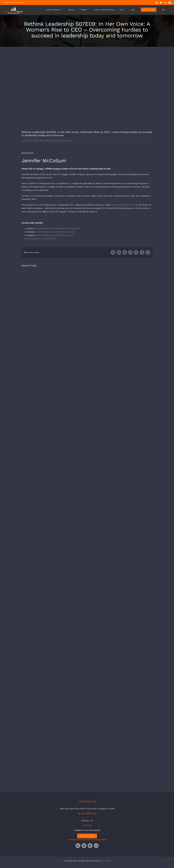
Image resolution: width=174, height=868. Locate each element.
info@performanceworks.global (14, 2)
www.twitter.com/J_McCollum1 (43, 239)
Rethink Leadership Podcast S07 (58, 141)
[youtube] (90, 846)
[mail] (96, 846)
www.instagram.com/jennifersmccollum (55, 235)
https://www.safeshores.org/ (125, 205)
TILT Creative (106, 861)
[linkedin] (78, 846)
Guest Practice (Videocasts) (33, 141)
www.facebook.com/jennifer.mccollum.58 (55, 232)
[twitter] (84, 846)
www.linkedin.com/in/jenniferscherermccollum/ (58, 228)
